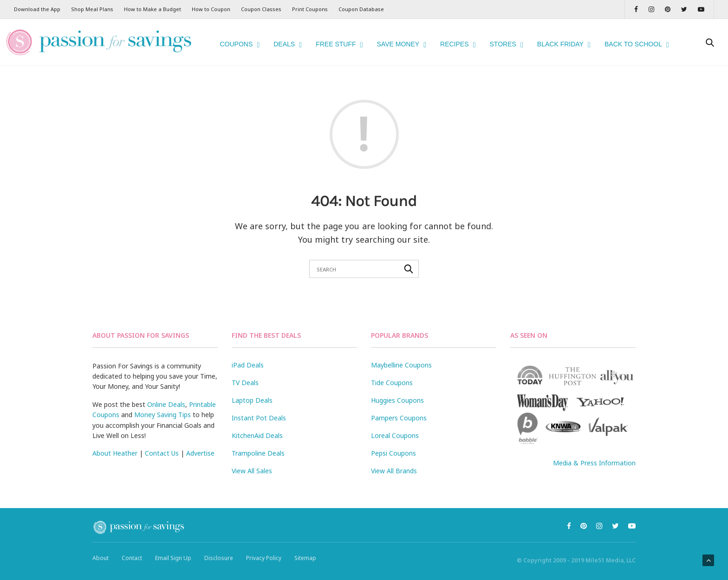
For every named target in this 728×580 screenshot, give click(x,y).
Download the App (37, 9)
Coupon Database (361, 9)
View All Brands (394, 459)
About (101, 546)
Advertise (200, 441)
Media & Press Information (594, 451)
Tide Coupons (392, 371)
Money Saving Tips (162, 403)
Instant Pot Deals (259, 406)
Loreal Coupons (395, 423)
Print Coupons (310, 9)
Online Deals (166, 392)
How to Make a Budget (153, 9)
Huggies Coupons (397, 388)
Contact (132, 546)
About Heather (115, 441)
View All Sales (252, 459)
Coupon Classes (261, 9)
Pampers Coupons (399, 406)
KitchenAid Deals (257, 423)
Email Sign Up (173, 546)
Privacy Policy (264, 546)
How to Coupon (211, 9)
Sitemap (305, 546)
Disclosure (219, 546)
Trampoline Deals (258, 441)
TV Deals (245, 371)
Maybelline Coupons (401, 353)
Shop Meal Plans (92, 9)
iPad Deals (248, 353)
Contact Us (162, 441)
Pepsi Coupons (393, 441)
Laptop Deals (252, 388)
